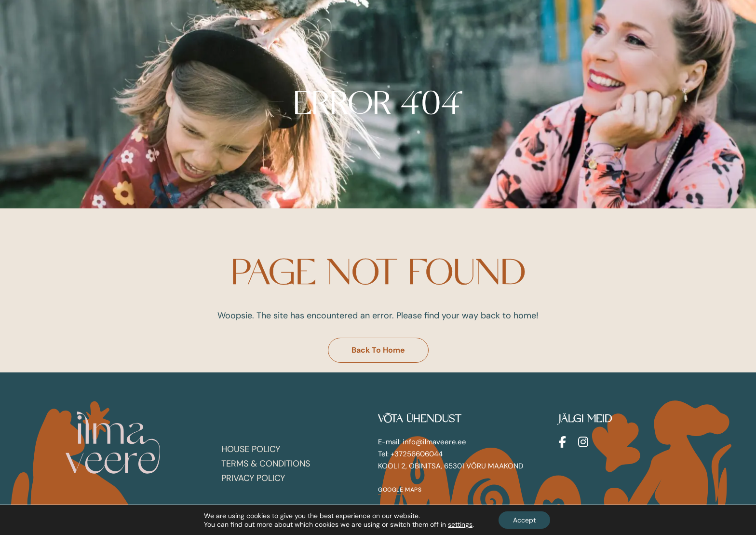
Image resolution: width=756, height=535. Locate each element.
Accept (524, 520)
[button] (378, 350)
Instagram (583, 442)
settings (460, 524)
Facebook (562, 442)
